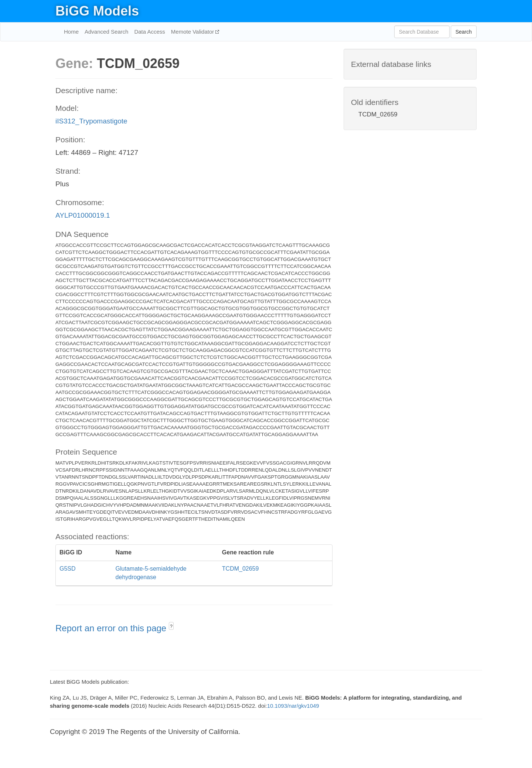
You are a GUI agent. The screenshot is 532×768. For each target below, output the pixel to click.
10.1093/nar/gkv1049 (293, 706)
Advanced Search (106, 32)
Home (71, 32)
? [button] (171, 626)
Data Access (149, 32)
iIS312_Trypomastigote (91, 121)
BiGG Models (97, 11)
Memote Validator (193, 32)
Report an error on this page (112, 628)
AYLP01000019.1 (83, 215)
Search (464, 32)
